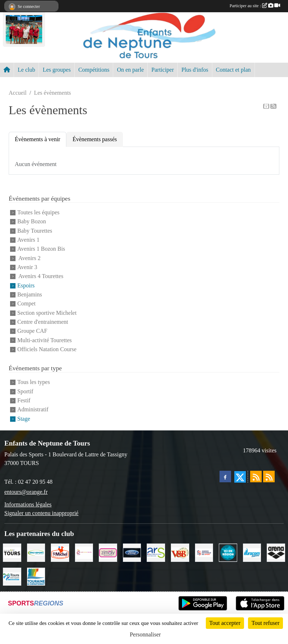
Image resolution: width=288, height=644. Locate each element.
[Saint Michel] (60, 552)
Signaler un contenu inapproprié (41, 513)
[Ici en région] (228, 552)
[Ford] (132, 552)
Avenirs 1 (28, 240)
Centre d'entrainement (43, 322)
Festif (24, 400)
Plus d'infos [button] (195, 70)
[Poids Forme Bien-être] (84, 552)
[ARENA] (276, 552)
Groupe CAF (32, 331)
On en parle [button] (130, 70)
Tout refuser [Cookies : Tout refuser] (266, 623)
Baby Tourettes (35, 231)
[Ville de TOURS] (12, 552)
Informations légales (28, 504)
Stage (24, 419)
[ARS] (156, 552)
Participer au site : (255, 6)
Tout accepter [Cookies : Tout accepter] (225, 623)
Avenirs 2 (29, 258)
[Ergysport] (36, 552)
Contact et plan (233, 70)
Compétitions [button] (94, 70)
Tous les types (34, 382)
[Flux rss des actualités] (256, 477)
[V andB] (180, 552)
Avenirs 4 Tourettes (40, 276)
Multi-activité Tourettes (45, 340)
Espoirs (26, 285)
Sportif (25, 391)
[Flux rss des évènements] (269, 477)
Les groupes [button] (57, 70)
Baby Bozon (32, 222)
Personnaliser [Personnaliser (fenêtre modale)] (145, 634)
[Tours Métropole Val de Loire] (12, 576)
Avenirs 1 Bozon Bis (41, 249)
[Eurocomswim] (252, 552)
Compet (26, 304)
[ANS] (204, 552)
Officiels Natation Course (47, 349)
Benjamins (30, 294)
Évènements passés (95, 139)
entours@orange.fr (26, 492)
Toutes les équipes (38, 212)
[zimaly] (108, 552)
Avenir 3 (27, 267)
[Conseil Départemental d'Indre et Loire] (36, 576)
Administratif (33, 410)
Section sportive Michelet (47, 313)
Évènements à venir (37, 139)
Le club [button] (26, 70)
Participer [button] (163, 70)
